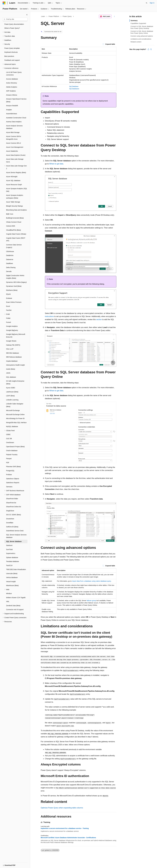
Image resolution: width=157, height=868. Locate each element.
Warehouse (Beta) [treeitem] (12, 585)
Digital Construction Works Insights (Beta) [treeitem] (15, 277)
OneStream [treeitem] (10, 443)
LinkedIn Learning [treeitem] (12, 400)
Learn (43, 16)
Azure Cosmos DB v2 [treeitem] (14, 143)
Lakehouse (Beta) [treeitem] (12, 392)
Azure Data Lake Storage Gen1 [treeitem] (15, 160)
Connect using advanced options (142, 36)
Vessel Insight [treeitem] (11, 582)
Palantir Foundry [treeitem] (12, 455)
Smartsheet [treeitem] (10, 519)
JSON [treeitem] (8, 373)
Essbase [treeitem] (9, 298)
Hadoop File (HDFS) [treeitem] (13, 345)
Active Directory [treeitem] (12, 83)
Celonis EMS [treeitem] (11, 226)
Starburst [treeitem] (9, 545)
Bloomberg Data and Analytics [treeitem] (16, 210)
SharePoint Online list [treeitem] (14, 507)
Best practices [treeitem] (9, 56)
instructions (49, 316)
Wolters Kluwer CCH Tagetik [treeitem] (16, 598)
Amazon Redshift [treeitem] (12, 106)
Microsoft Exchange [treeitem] (13, 410)
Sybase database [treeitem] (12, 557)
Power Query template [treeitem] (12, 48)
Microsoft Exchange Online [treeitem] (15, 415)
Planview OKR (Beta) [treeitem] (13, 467)
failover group (91, 601)
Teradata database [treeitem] (13, 561)
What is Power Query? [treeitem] (12, 28)
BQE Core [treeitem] (10, 214)
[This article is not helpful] (151, 49)
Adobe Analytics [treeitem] (12, 87)
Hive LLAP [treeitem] (10, 349)
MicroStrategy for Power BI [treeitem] (15, 418)
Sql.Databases (74, 89)
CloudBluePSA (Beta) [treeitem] (14, 230)
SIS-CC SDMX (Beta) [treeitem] (14, 515)
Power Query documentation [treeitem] (14, 24)
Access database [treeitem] (12, 79)
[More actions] (114, 16)
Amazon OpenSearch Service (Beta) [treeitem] (16, 100)
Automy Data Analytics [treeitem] (14, 122)
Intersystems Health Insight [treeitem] (15, 365)
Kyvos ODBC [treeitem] (11, 388)
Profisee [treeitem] (9, 475)
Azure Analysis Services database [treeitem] (14, 127)
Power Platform (54, 16)
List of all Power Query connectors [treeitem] (14, 74)
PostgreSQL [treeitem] (10, 471)
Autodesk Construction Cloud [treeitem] (16, 118)
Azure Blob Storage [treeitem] (13, 132)
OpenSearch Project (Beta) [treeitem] (15, 447)
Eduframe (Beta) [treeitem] (12, 290)
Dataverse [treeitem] (10, 259)
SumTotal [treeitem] (9, 549)
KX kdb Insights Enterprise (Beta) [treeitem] (15, 382)
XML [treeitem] (8, 602)
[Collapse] (27, 15)
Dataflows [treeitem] (10, 263)
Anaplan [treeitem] (9, 110)
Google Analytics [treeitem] (12, 326)
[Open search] (147, 3)
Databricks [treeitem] (10, 255)
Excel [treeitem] (8, 306)
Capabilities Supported (138, 23)
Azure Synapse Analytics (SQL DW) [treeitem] (17, 190)
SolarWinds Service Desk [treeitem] (15, 531)
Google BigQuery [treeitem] (12, 330)
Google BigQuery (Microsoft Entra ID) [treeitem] (16, 336)
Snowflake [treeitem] (10, 523)
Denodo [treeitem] (9, 271)
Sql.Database (74, 86)
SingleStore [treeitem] (10, 511)
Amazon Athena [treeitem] (12, 95)
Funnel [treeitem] (9, 322)
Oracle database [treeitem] (12, 451)
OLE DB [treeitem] (9, 439)
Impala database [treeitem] (12, 361)
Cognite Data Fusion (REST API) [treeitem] (16, 239)
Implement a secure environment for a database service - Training (65, 828)
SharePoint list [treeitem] (11, 503)
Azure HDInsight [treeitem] (12, 177)
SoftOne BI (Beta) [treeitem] (12, 527)
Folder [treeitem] (8, 318)
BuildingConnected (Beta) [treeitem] (15, 218)
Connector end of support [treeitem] (15, 610)
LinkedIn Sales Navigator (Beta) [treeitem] (15, 405)
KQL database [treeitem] (11, 377)
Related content (136, 42)
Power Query (67, 16)
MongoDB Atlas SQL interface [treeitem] (16, 423)
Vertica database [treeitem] (12, 577)
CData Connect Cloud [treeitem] (14, 222)
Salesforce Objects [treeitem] (13, 479)
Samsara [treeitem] (9, 487)
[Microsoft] (4, 3)
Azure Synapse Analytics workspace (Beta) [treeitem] (15, 197)
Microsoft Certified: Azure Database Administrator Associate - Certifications (68, 838)
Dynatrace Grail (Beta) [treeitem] (14, 286)
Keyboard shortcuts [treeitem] (11, 52)
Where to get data (56, 164)
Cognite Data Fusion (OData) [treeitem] (16, 234)
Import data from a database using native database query (92, 581)
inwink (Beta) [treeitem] (11, 369)
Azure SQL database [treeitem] (13, 181)
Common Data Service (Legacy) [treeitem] (14, 246)
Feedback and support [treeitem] (12, 60)
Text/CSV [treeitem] (9, 565)
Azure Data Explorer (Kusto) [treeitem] (16, 155)
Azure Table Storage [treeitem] (13, 202)
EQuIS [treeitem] (8, 294)
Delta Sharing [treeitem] (11, 267)
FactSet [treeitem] (9, 310)
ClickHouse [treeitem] (10, 251)
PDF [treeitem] (8, 463)
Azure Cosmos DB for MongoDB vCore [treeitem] (14, 138)
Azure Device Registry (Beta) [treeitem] (16, 173)
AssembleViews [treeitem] (12, 114)
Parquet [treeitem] (9, 459)
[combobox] (15, 19)
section (99, 319)
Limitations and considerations (141, 39)
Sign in (152, 3)
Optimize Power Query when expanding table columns (62, 808)
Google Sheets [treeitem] (11, 341)
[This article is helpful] (148, 49)
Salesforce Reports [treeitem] (13, 483)
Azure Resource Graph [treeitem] (14, 185)
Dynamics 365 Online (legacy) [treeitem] (16, 282)
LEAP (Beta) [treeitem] (10, 396)
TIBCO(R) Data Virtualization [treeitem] (16, 569)
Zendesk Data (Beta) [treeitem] (13, 606)
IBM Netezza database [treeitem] (14, 357)
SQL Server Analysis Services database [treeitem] (16, 536)
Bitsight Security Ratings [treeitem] (15, 206)
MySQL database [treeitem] (12, 426)
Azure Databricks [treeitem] (12, 151)
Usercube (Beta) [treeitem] (12, 574)
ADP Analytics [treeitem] (11, 91)
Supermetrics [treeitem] (11, 553)
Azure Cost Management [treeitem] (15, 147)
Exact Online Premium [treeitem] (14, 302)
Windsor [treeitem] (9, 593)
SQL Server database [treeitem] (14, 541)
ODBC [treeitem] (8, 434)
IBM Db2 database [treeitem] (13, 353)
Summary (134, 21)
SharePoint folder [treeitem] (12, 499)
